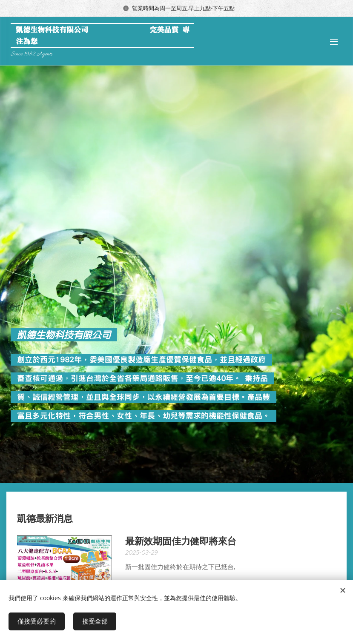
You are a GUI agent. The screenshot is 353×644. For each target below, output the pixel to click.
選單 (334, 42)
